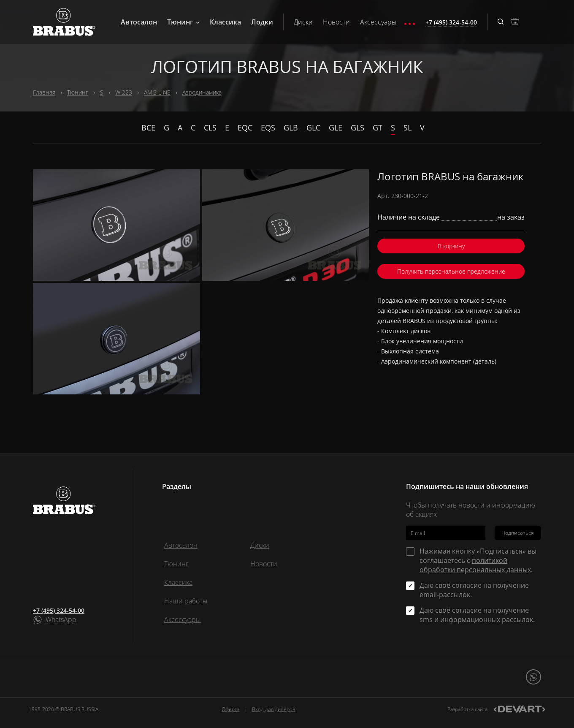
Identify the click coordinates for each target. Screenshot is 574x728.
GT (378, 128)
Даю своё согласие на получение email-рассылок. (474, 590)
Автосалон (139, 22)
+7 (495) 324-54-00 (59, 610)
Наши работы (186, 601)
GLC (313, 128)
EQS (268, 128)
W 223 (124, 92)
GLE (336, 128)
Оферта (230, 709)
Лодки (262, 22)
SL (407, 128)
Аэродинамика (202, 92)
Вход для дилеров (274, 709)
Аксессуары (378, 22)
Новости (336, 22)
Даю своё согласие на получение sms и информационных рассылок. (477, 615)
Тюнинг (183, 22)
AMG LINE (157, 92)
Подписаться (518, 533)
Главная (44, 92)
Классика (225, 22)
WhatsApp (61, 620)
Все (148, 128)
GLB (291, 128)
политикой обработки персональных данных (475, 565)
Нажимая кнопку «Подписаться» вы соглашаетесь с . (478, 560)
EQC (245, 128)
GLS (357, 128)
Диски (303, 22)
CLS (210, 128)
